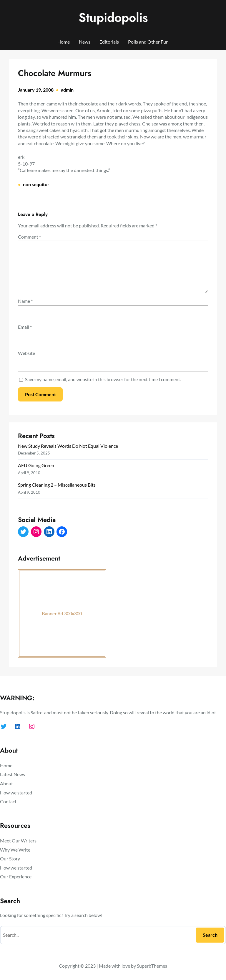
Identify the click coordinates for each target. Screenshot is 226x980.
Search (210, 935)
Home (64, 42)
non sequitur (36, 184)
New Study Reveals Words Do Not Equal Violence (68, 446)
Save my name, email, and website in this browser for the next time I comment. (103, 379)
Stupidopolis (113, 18)
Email (25, 327)
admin (67, 90)
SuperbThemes (152, 966)
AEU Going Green (36, 465)
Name (25, 301)
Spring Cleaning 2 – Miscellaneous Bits (57, 485)
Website (26, 353)
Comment (29, 237)
